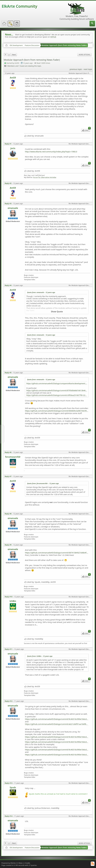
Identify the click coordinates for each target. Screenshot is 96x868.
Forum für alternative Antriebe (45, 177)
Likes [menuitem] (86, 130)
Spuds (13, 787)
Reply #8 (8, 514)
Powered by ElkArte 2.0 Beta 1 (13, 863)
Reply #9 (8, 545)
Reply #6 (8, 452)
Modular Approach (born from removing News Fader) (64, 45)
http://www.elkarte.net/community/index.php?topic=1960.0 (51, 152)
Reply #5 (8, 373)
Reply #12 (9, 701)
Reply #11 (9, 649)
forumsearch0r (13, 457)
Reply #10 (9, 597)
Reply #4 (8, 285)
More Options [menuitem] (84, 55)
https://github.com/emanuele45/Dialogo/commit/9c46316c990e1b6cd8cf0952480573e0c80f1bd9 (57, 719)
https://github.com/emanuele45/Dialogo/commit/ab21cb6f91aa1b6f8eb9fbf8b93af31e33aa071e (57, 724)
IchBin (13, 601)
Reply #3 (8, 203)
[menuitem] (92, 24)
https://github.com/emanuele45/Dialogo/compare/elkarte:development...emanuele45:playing (57, 383)
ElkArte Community (19, 6)
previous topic (76, 69)
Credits (27, 863)
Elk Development (16, 45)
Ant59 (13, 78)
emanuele (13, 208)
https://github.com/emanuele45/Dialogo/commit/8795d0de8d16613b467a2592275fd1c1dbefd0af (57, 391)
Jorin (13, 148)
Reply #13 (9, 783)
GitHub (53, 37)
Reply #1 (8, 144)
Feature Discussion (32, 45)
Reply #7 (8, 476)
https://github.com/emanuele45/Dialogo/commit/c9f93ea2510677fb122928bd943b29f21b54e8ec (57, 395)
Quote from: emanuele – (41, 292)
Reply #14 (9, 816)
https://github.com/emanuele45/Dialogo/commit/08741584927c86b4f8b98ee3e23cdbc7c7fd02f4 (57, 553)
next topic (88, 69)
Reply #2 (8, 183)
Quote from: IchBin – (40, 656)
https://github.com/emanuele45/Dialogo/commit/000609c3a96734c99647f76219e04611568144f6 (57, 411)
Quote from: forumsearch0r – (43, 483)
